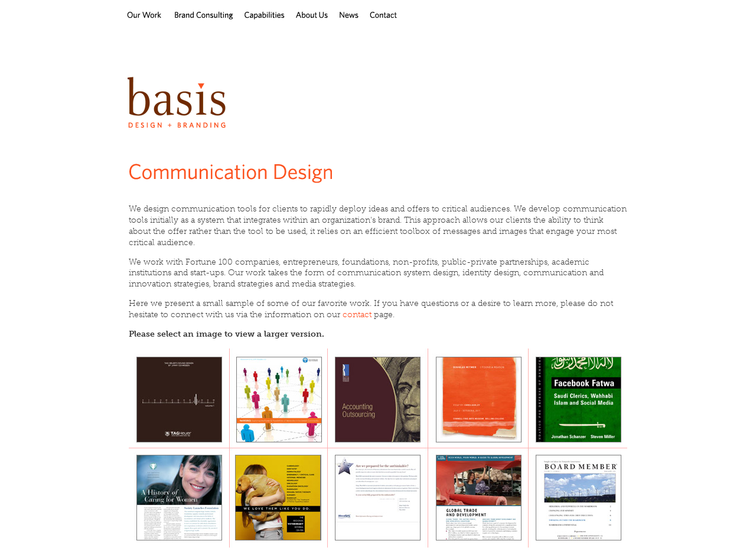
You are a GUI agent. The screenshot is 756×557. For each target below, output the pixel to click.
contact (357, 315)
